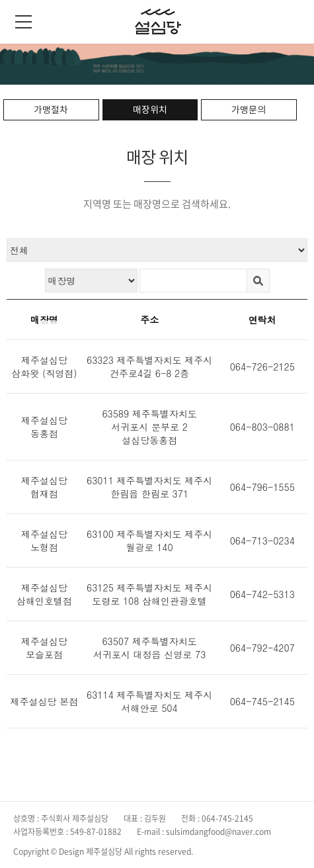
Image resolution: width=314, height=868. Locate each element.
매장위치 (150, 110)
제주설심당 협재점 (44, 487)
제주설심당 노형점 (44, 541)
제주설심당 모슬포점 (44, 648)
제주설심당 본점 (45, 701)
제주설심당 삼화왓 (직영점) (44, 367)
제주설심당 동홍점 (44, 427)
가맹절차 (51, 110)
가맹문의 (249, 110)
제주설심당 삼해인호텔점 (44, 594)
